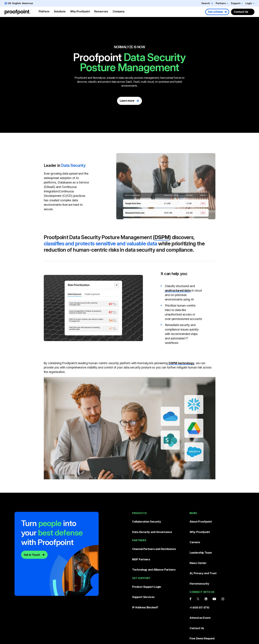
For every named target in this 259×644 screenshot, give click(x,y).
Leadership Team (201, 537)
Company (119, 11)
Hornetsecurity (200, 558)
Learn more (127, 98)
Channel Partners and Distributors (155, 537)
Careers (195, 530)
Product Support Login (147, 565)
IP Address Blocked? (146, 578)
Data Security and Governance (153, 524)
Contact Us (241, 12)
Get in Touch (32, 552)
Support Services (144, 571)
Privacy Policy (205, 632)
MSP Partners (141, 544)
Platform (44, 11)
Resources (101, 11)
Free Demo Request (203, 599)
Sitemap (224, 632)
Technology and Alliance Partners (155, 551)
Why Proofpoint (80, 11)
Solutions (60, 11)
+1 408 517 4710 (200, 578)
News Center (198, 544)
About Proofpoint (201, 517)
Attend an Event (200, 585)
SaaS (129, 82)
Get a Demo (215, 12)
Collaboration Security (147, 517)
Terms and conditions (179, 632)
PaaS (137, 82)
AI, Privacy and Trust (204, 551)
